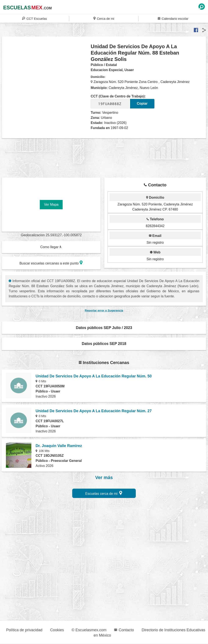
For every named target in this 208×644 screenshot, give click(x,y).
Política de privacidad (24, 630)
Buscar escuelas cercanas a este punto (51, 263)
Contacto (124, 630)
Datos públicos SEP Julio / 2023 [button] (104, 328)
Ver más (104, 478)
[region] (46, 77)
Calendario (173, 18)
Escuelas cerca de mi (104, 493)
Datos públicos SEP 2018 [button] (104, 344)
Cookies (57, 630)
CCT (34, 18)
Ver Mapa (51, 205)
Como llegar (51, 247)
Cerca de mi (104, 18)
